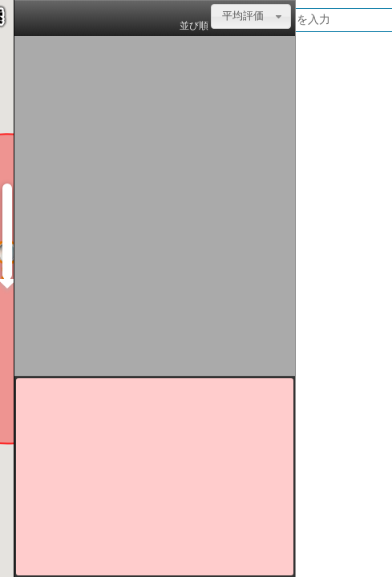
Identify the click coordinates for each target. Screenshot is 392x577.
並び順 (194, 26)
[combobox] (251, 16)
